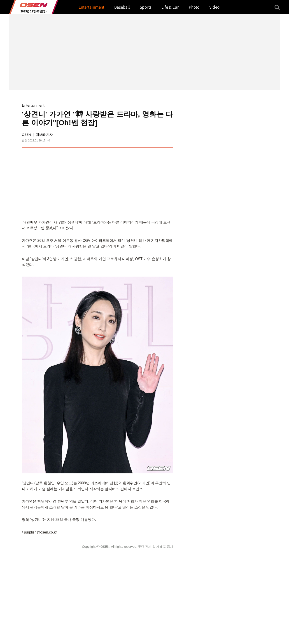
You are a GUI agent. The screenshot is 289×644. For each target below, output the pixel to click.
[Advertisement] (135, 183)
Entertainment (33, 105)
